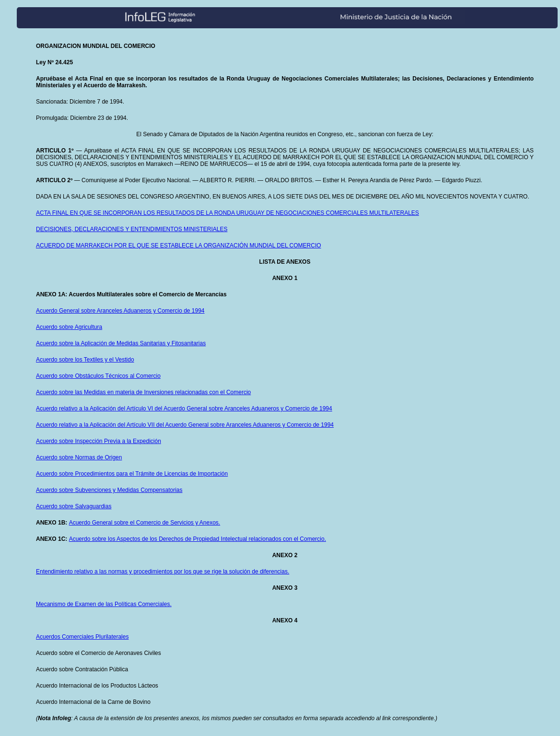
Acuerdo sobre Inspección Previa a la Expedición (99, 441)
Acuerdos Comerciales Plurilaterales (82, 637)
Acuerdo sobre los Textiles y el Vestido (85, 360)
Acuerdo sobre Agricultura (69, 327)
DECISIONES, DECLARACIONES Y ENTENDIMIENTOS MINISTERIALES (132, 229)
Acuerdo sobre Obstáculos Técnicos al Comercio (98, 376)
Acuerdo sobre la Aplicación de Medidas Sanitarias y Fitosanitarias (121, 343)
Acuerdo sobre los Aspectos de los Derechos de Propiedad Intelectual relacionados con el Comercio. (198, 539)
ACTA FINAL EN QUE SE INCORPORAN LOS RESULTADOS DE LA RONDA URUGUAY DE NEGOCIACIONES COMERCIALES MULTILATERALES (227, 213)
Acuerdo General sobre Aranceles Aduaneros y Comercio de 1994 (120, 311)
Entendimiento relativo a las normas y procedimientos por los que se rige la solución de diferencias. (163, 572)
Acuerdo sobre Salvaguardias (74, 506)
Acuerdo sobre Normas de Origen (79, 457)
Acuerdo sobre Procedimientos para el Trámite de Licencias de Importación (132, 474)
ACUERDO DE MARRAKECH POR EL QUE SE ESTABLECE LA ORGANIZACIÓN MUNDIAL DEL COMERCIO (179, 245)
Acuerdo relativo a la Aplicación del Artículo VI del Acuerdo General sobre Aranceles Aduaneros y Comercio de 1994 (184, 409)
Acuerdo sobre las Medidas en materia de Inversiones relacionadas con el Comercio (143, 392)
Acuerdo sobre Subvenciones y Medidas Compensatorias (109, 490)
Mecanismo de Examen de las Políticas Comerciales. (104, 604)
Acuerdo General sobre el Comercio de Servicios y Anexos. (145, 523)
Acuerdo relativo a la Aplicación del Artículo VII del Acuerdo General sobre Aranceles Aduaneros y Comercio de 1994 (185, 425)
